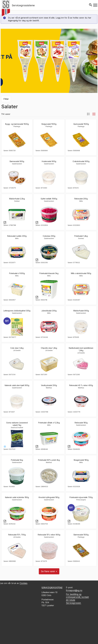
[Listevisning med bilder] (88, 114)
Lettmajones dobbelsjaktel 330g (17, 311)
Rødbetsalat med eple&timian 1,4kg (81, 349)
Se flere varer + (49, 571)
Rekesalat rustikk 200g (17, 236)
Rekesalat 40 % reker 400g (81, 385)
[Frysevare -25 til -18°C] (5, 447)
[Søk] (90, 5)
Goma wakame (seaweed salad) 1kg (17, 424)
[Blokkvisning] (94, 114)
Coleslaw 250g (49, 236)
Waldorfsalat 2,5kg (17, 199)
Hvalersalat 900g (49, 161)
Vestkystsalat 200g (49, 385)
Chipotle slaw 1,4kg (49, 348)
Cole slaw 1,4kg (17, 348)
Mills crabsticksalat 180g (81, 273)
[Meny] (95, 5)
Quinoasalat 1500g (81, 124)
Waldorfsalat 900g (81, 311)
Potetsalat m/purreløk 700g (81, 497)
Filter (6, 99)
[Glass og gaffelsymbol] (5, 223)
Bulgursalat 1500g (49, 124)
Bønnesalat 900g (17, 161)
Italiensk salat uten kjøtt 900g (17, 385)
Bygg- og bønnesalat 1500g (17, 124)
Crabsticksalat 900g (81, 161)
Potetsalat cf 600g (17, 273)
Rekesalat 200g (81, 199)
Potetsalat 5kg (17, 460)
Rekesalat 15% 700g (17, 535)
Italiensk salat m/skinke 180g (17, 497)
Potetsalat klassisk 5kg (49, 273)
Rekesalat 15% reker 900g (49, 535)
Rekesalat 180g (81, 423)
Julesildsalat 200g (49, 311)
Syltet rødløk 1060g (49, 199)
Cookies (23, 583)
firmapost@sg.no (74, 590)
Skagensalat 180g (81, 460)
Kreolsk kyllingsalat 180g (49, 497)
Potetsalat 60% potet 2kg (49, 460)
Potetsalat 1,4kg (81, 236)
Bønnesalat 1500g (81, 535)
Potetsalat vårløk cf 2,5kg (49, 423)
